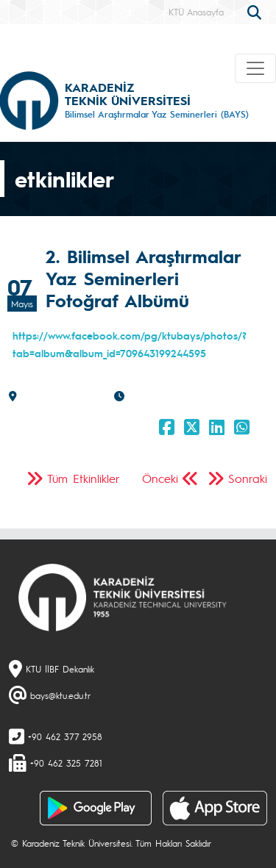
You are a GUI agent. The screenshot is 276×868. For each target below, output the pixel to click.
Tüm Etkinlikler (84, 478)
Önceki (160, 478)
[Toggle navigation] (255, 68)
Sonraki (248, 478)
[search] (256, 11)
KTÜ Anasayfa (196, 12)
